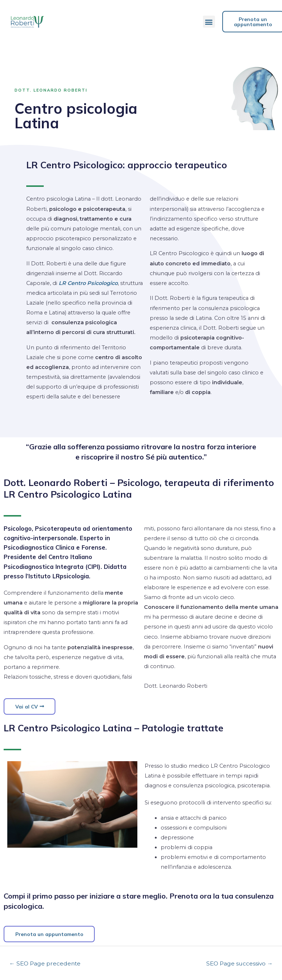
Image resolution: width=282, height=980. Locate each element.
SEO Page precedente (45, 964)
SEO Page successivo (240, 964)
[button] (209, 22)
